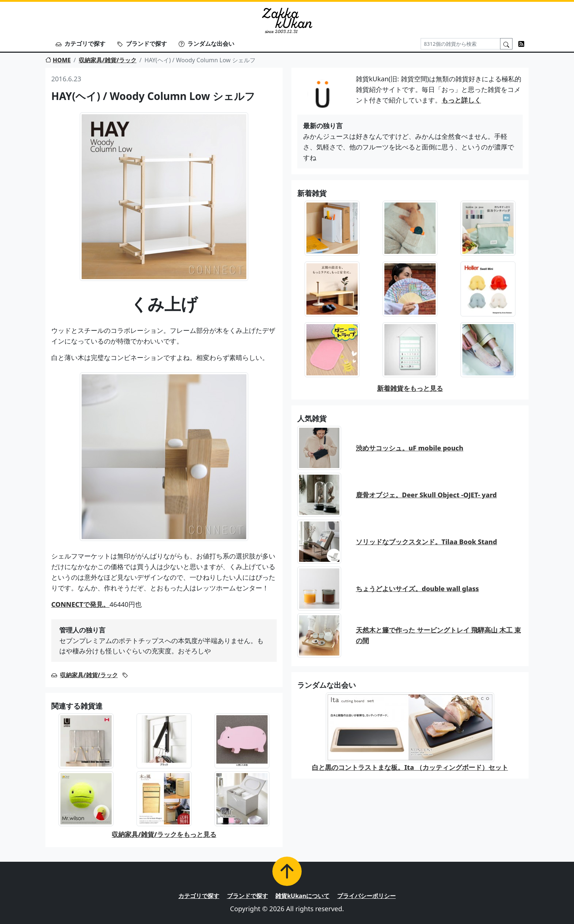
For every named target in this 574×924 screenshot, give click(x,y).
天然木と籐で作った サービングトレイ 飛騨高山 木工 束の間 (438, 635)
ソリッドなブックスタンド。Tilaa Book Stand (426, 542)
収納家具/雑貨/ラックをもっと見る (164, 834)
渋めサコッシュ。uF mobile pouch (410, 448)
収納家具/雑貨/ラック (108, 60)
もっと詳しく (461, 100)
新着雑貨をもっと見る (410, 388)
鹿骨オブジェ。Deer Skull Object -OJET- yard (426, 495)
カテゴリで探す (81, 44)
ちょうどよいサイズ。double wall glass (417, 589)
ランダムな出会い (206, 44)
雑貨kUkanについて (302, 896)
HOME (58, 60)
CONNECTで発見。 (80, 604)
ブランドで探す (142, 44)
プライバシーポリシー (366, 896)
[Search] (461, 44)
